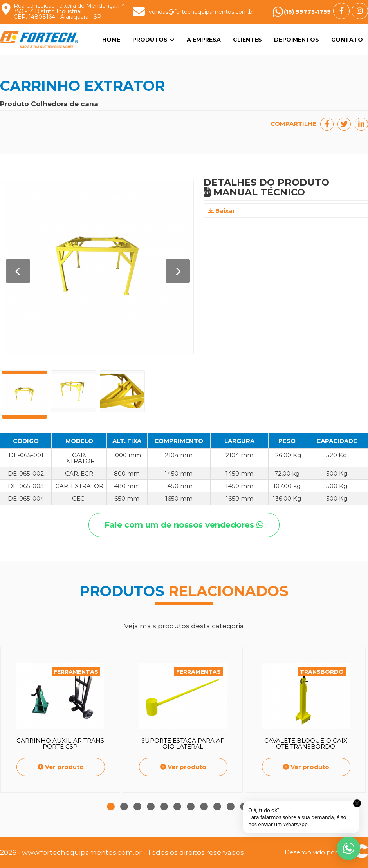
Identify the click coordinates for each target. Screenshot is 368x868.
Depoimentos (297, 40)
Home (111, 40)
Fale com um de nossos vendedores (184, 525)
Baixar (222, 211)
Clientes (247, 40)
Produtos (153, 40)
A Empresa (204, 40)
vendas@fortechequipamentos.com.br (202, 12)
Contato (347, 40)
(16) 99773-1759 (307, 12)
